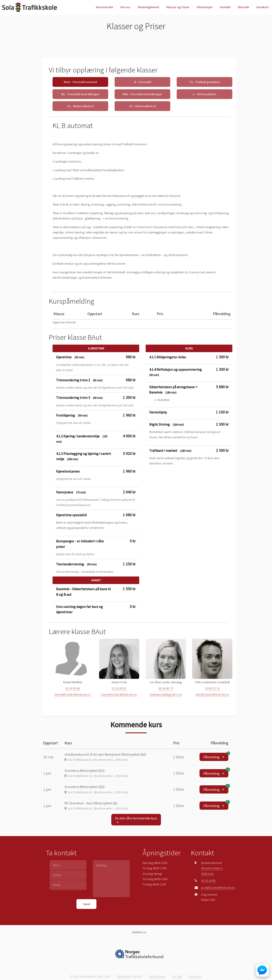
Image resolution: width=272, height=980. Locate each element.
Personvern (195, 977)
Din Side (177, 977)
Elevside (243, 7)
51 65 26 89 (208, 881)
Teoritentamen (157, 977)
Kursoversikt (104, 7)
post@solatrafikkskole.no (218, 888)
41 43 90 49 (73, 688)
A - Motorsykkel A (205, 94)
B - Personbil (143, 82)
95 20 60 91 (119, 688)
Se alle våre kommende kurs (136, 820)
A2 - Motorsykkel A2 (143, 106)
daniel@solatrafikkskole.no (73, 695)
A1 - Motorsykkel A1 (80, 106)
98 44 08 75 (166, 688)
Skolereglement (148, 7)
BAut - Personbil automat (80, 82)
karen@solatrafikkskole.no (119, 695)
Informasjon (205, 7)
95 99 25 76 (212, 688)
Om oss (125, 7)
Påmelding (216, 756)
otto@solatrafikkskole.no (212, 695)
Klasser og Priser (178, 7)
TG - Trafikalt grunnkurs (205, 82)
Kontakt (225, 7)
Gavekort (262, 7)
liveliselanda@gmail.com (166, 695)
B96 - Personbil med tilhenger (142, 94)
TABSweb (122, 977)
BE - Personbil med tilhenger (80, 94)
